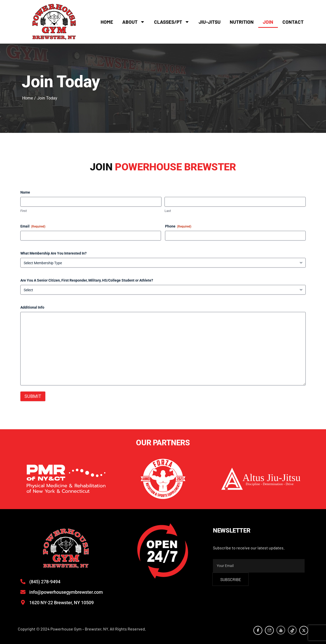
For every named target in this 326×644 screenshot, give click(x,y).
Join (268, 22)
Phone (178, 226)
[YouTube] (281, 630)
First (24, 211)
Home (107, 22)
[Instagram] (269, 630)
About (134, 22)
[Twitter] (304, 630)
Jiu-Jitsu (210, 22)
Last (168, 211)
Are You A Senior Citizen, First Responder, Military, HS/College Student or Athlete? (87, 280)
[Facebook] (258, 630)
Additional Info (32, 307)
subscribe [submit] (231, 579)
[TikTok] (292, 630)
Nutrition (242, 22)
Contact (293, 22)
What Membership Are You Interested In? (53, 253)
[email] (259, 566)
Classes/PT (172, 22)
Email (33, 226)
